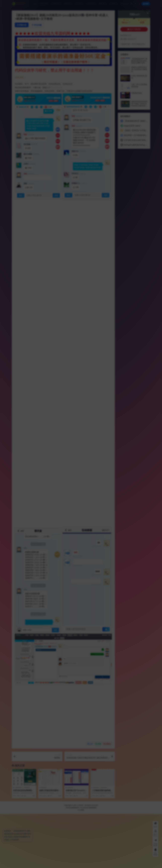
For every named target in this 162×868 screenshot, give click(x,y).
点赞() (107, 798)
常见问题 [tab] (37, 25)
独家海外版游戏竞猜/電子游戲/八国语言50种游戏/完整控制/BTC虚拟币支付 (139, 105)
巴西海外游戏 (136, 93)
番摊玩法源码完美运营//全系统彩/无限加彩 (139, 69)
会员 (126, 20)
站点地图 (81, 864)
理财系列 (27, 842)
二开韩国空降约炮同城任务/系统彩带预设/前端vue (103, 845)
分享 (90, 798)
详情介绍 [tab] (22, 25)
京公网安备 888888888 (89, 861)
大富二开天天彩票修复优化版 (139, 85)
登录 (146, 4)
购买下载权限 (134, 29)
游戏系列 (96, 842)
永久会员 (142, 20)
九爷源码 (80, 859)
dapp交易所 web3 (132, 126)
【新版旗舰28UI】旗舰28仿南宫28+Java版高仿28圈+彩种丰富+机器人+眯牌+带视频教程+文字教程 (139, 63)
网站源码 (104, 842)
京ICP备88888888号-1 (73, 861)
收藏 (98, 798)
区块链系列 (18, 842)
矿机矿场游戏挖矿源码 (139, 77)
